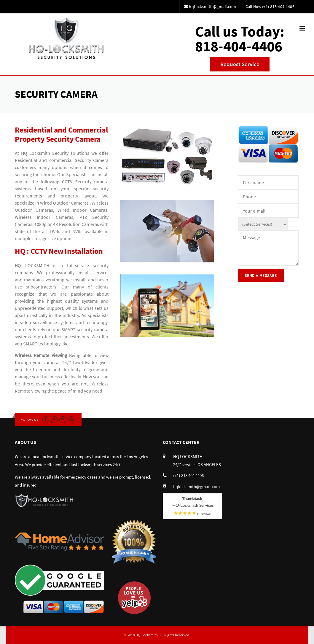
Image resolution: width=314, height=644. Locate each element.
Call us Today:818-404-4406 (240, 39)
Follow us (29, 419)
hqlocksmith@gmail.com (196, 486)
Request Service (240, 64)
